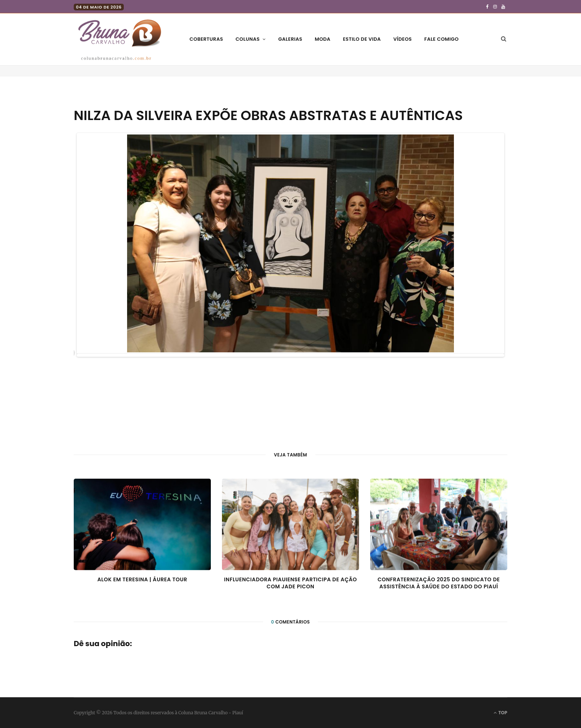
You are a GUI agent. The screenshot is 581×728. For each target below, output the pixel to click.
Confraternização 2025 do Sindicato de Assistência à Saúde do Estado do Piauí (439, 583)
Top (500, 713)
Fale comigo (441, 39)
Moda (323, 39)
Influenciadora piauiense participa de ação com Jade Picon (291, 583)
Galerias (290, 39)
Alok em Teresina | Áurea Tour (142, 579)
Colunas (248, 39)
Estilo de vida (362, 39)
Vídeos (402, 39)
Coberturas (206, 39)
